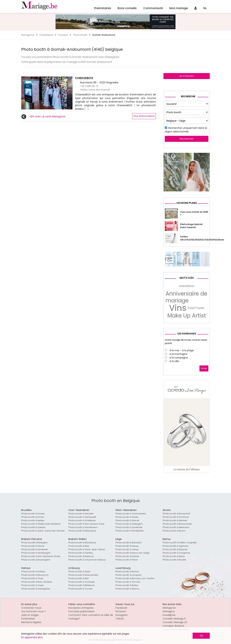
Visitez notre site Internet (95, 90)
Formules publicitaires (81, 611)
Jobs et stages (30, 615)
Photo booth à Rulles (127, 585)
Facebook (121, 608)
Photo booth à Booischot (176, 514)
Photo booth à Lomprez (129, 575)
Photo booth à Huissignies (36, 589)
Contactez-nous (31, 608)
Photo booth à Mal (78, 578)
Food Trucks (196, 308)
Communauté (153, 8)
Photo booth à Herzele (81, 514)
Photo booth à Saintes (81, 553)
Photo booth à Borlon (127, 572)
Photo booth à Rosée (174, 560)
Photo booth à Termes (128, 582)
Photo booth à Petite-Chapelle (180, 543)
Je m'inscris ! (187, 76)
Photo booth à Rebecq (81, 556)
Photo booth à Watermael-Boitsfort (41, 524)
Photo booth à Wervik (127, 520)
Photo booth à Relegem (35, 543)
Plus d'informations (144, 116)
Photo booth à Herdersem (83, 527)
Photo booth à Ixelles (33, 520)
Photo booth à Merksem (176, 527)
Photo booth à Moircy (127, 589)
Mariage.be (169, 608)
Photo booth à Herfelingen (36, 553)
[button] (24, 93)
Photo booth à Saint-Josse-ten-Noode (43, 531)
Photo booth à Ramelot (128, 543)
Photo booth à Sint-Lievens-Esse (86, 524)
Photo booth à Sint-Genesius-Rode (41, 556)
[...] (87, 109)
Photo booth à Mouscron (35, 575)
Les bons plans (187, 203)
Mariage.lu (169, 611)
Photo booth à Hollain (33, 572)
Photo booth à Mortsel (175, 520)
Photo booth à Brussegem (36, 560)
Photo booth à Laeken (33, 527)
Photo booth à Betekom (82, 585)
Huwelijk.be (169, 615)
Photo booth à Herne (33, 546)
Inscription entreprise (81, 608)
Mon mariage (179, 8)
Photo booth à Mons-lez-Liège (132, 553)
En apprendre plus (32, 637)
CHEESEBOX (84, 78)
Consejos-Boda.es (173, 626)
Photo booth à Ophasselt (82, 517)
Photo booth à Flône (127, 560)
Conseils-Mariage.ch (175, 622)
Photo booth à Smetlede (82, 520)
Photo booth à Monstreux (82, 543)
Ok (201, 636)
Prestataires (103, 8)
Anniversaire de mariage (186, 297)
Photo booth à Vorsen (81, 589)
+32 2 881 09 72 (89, 86)
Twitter (120, 619)
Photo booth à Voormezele (131, 514)
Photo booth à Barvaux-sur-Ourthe (135, 578)
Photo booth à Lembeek (35, 549)
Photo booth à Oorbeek (82, 582)
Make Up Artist (187, 316)
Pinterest (121, 611)
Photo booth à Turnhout (176, 517)
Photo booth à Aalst (79, 572)
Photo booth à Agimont (175, 546)
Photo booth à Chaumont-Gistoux (87, 560)
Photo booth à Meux (174, 556)
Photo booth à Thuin (32, 578)
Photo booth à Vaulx (32, 585)
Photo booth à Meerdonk (82, 531)
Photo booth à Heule (127, 517)
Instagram (122, 615)
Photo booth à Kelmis (127, 556)
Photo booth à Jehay (127, 549)
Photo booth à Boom (174, 531)
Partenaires (28, 619)
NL (205, 8)
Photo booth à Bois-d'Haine (37, 582)
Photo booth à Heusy (127, 546)
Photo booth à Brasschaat (177, 524)
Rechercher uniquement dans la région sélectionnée (186, 130)
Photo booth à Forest (33, 514)
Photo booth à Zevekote (129, 527)
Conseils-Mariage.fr (174, 619)
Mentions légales (31, 622)
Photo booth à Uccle (33, 517)
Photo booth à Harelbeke (130, 531)
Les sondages (187, 334)
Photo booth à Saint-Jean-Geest (87, 549)
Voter (204, 368)
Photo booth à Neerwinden (83, 575)
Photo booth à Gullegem (129, 524)
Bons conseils (127, 8)
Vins (178, 308)
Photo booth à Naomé (175, 549)
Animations (187, 286)
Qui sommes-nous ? (34, 611)
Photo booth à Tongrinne (176, 553)
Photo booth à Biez (79, 546)
